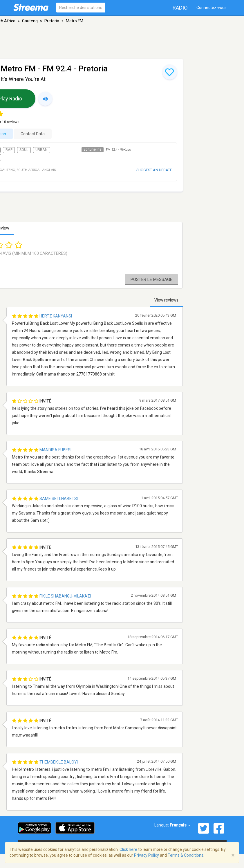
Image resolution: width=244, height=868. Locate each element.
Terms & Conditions (186, 855)
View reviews (166, 300)
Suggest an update (154, 170)
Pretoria (52, 21)
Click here (128, 849)
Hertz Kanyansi (56, 316)
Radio (180, 8)
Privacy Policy (147, 855)
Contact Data (33, 134)
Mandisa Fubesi (55, 450)
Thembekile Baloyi (59, 762)
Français (180, 825)
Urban (41, 150)
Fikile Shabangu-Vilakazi (65, 596)
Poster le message (151, 279)
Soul (24, 150)
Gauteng (30, 21)
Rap (9, 150)
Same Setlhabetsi (59, 499)
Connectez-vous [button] (212, 8)
